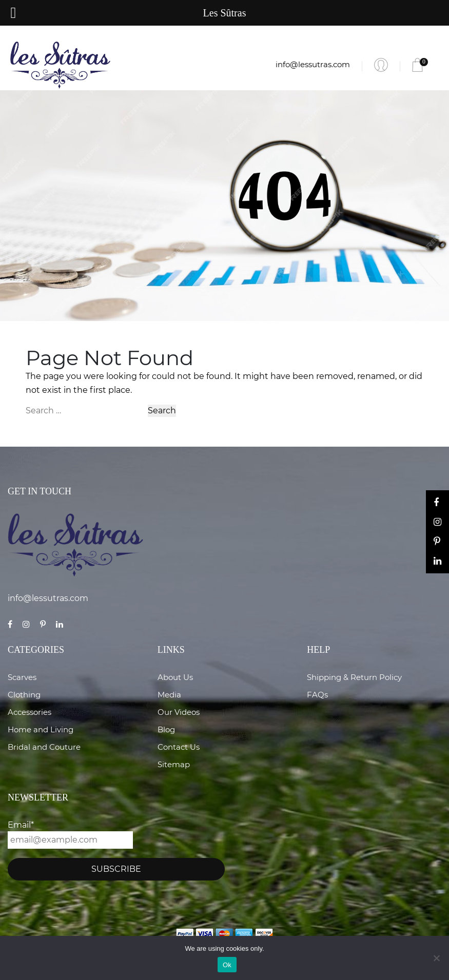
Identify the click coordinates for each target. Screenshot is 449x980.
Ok (227, 965)
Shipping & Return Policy (354, 677)
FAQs (317, 695)
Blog (166, 729)
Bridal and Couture (44, 747)
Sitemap (174, 764)
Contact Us (179, 747)
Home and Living (41, 729)
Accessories (30, 712)
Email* (70, 834)
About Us (175, 677)
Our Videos (179, 712)
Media (169, 695)
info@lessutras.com (313, 64)
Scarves (22, 677)
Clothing (24, 695)
